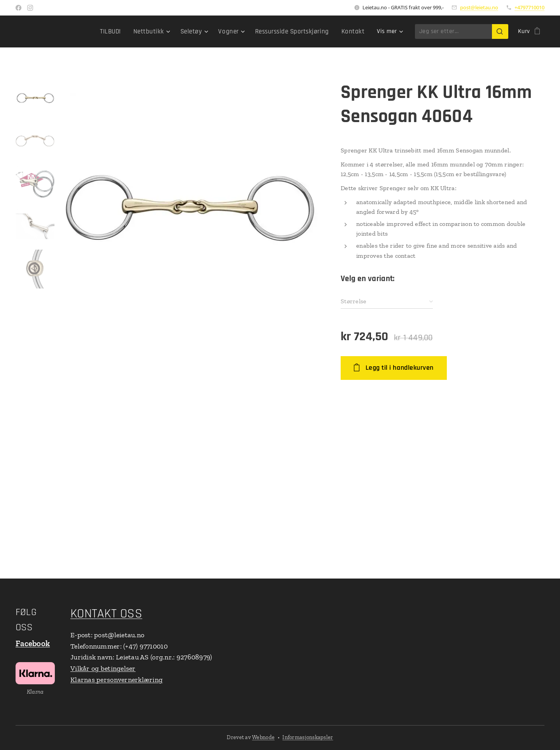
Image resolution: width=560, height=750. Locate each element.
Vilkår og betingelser (103, 668)
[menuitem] (66, 31)
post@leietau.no (479, 7)
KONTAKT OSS (106, 614)
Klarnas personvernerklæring (116, 680)
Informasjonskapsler (308, 737)
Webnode (263, 737)
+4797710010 (529, 7)
